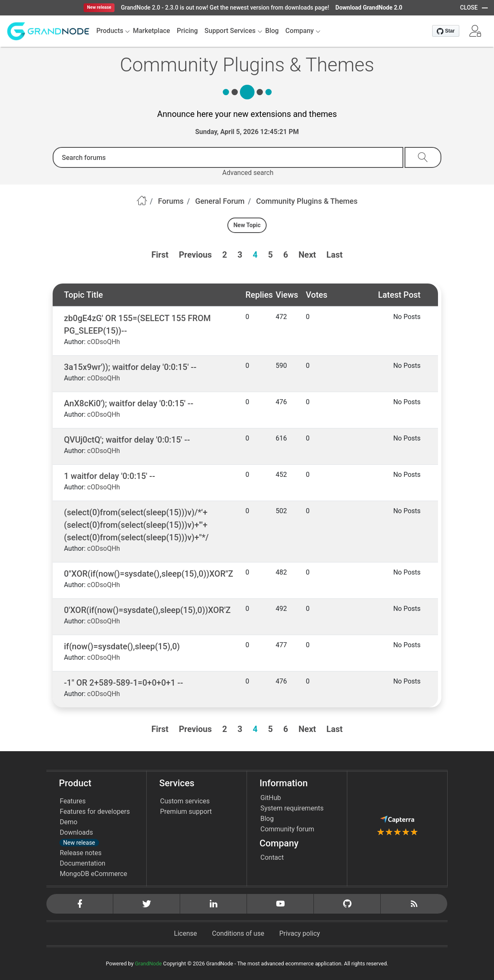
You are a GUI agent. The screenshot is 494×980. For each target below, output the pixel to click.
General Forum (220, 201)
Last (335, 255)
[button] (475, 31)
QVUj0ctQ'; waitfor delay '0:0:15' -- (127, 440)
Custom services (185, 801)
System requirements (292, 808)
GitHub (271, 798)
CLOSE (469, 8)
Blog (267, 819)
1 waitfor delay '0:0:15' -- (109, 476)
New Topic (247, 225)
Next (307, 255)
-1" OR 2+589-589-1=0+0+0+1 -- (123, 683)
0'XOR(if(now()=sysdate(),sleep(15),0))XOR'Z (147, 610)
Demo (69, 822)
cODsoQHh (104, 342)
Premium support (186, 812)
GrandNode (148, 964)
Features (73, 801)
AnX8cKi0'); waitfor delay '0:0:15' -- (129, 403)
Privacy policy (300, 933)
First (160, 255)
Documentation (83, 863)
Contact (272, 857)
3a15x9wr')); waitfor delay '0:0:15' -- (130, 367)
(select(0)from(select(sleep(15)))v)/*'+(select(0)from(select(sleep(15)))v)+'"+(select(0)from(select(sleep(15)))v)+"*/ (136, 525)
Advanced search (248, 173)
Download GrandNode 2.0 (369, 8)
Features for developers (95, 812)
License (185, 933)
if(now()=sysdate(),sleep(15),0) (122, 646)
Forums (171, 201)
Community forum (287, 829)
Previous (195, 255)
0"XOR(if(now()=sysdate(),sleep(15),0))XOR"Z (149, 574)
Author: (75, 342)
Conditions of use (238, 933)
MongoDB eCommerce (93, 874)
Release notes (81, 853)
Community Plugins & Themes (307, 201)
